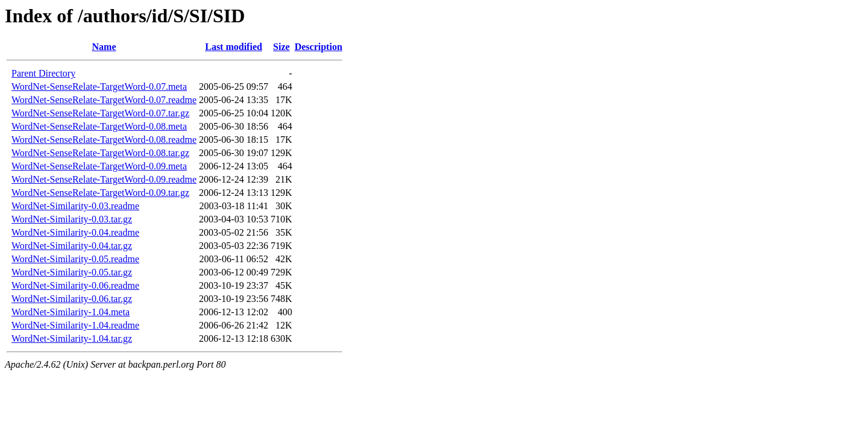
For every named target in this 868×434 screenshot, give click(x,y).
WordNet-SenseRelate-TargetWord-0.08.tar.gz (100, 153)
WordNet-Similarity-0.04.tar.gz (72, 246)
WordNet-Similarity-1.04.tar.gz (72, 338)
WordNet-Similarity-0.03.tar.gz (72, 219)
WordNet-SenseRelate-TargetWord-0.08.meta (99, 126)
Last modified (234, 47)
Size (281, 47)
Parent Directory (43, 73)
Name (104, 47)
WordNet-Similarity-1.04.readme (75, 325)
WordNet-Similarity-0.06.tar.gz (72, 299)
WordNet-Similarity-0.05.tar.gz (72, 272)
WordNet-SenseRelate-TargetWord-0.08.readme (104, 140)
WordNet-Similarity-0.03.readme (75, 206)
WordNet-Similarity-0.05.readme (75, 259)
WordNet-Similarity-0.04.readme (75, 232)
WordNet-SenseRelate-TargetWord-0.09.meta (99, 166)
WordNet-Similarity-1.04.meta (71, 312)
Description (319, 47)
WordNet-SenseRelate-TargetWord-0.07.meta (99, 86)
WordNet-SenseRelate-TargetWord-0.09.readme (104, 179)
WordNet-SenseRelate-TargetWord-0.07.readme (104, 100)
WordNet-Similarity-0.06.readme (75, 285)
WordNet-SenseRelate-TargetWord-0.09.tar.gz (100, 193)
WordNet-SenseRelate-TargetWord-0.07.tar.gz (100, 113)
